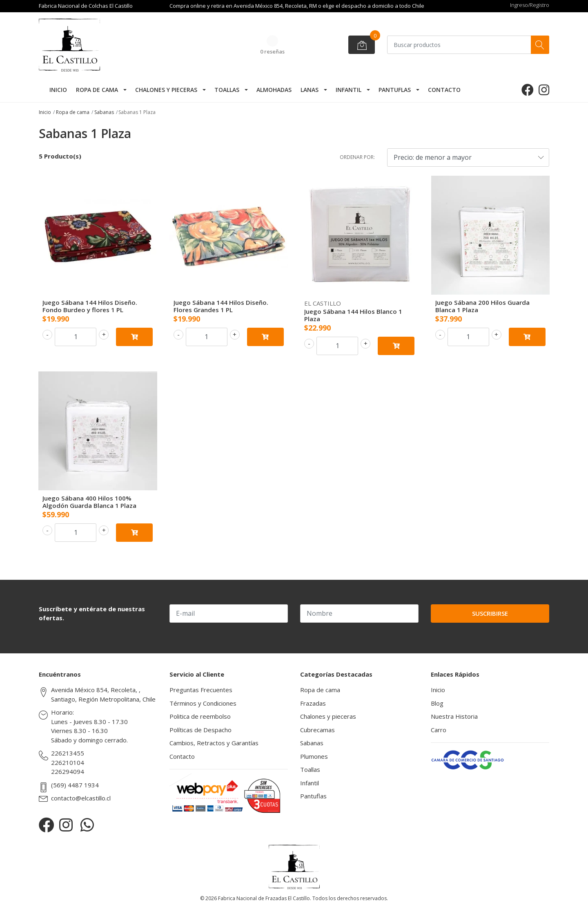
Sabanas (104, 112)
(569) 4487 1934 (75, 785)
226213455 (68, 753)
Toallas (227, 90)
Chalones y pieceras (166, 90)
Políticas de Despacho (200, 730)
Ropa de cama (97, 90)
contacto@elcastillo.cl (81, 798)
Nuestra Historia (454, 716)
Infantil (349, 90)
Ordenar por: (357, 157)
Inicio (58, 90)
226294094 (68, 771)
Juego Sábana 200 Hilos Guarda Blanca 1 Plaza (482, 306)
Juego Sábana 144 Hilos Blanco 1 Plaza (353, 315)
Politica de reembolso (200, 716)
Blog (437, 703)
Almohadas (274, 90)
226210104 (68, 762)
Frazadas (313, 703)
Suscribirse (490, 613)
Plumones (314, 756)
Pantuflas (395, 90)
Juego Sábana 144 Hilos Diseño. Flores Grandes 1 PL (221, 306)
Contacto (444, 90)
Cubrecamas (317, 730)
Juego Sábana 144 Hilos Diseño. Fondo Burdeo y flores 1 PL (90, 306)
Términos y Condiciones (203, 703)
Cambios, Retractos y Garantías (214, 743)
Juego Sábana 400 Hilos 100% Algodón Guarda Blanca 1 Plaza (89, 502)
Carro (439, 730)
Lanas (310, 90)
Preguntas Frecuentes (201, 690)
